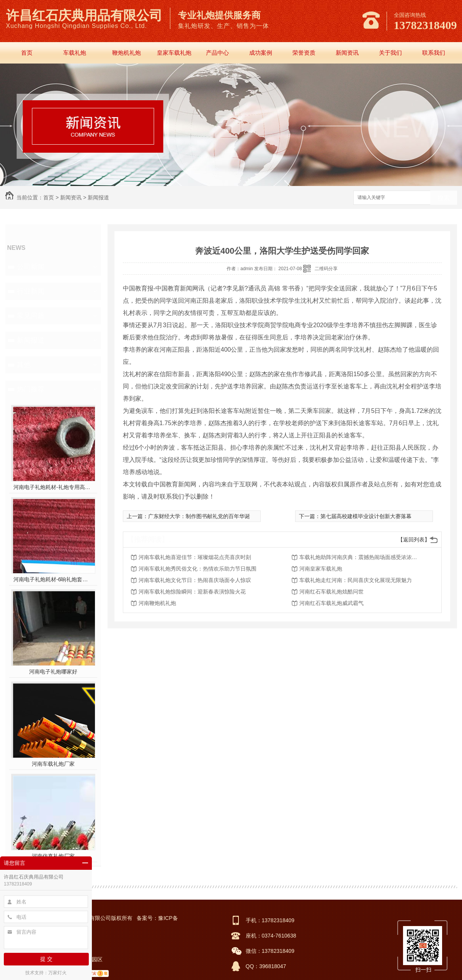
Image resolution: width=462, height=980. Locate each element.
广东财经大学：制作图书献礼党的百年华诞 (199, 516)
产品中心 (217, 53)
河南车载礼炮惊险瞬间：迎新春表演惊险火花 (192, 592)
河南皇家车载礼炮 (321, 569)
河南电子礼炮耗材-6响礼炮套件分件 (53, 579)
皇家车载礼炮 (174, 53)
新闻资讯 (347, 53)
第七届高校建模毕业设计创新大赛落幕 (366, 516)
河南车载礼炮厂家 (53, 764)
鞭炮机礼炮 (127, 53)
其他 (24, 365)
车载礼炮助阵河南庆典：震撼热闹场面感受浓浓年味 (361, 557)
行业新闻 (31, 291)
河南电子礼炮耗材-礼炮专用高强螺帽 (53, 487)
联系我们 (434, 53)
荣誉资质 (304, 53)
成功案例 (261, 53)
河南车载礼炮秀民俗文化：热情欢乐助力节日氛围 (198, 569)
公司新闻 (31, 267)
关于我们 (390, 53)
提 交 (46, 959)
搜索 (444, 198)
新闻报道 (98, 197)
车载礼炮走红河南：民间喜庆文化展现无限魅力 (356, 580)
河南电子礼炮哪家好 (53, 672)
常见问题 (31, 316)
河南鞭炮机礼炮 (157, 603)
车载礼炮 (75, 53)
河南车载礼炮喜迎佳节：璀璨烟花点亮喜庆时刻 (195, 557)
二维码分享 (326, 269)
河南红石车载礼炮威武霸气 (331, 603)
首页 (27, 53)
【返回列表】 (414, 540)
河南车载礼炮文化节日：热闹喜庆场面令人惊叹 (195, 580)
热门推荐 (31, 389)
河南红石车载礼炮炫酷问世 (331, 592)
